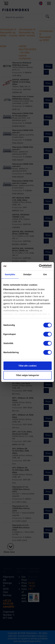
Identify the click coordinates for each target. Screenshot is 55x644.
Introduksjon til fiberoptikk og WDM (46, 36)
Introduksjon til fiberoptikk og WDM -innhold (27, 32)
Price (48, 66)
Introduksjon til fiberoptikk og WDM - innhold (9, 32)
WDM (3, 46)
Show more (9, 552)
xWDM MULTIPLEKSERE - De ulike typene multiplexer (28, 52)
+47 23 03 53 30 (8, 602)
